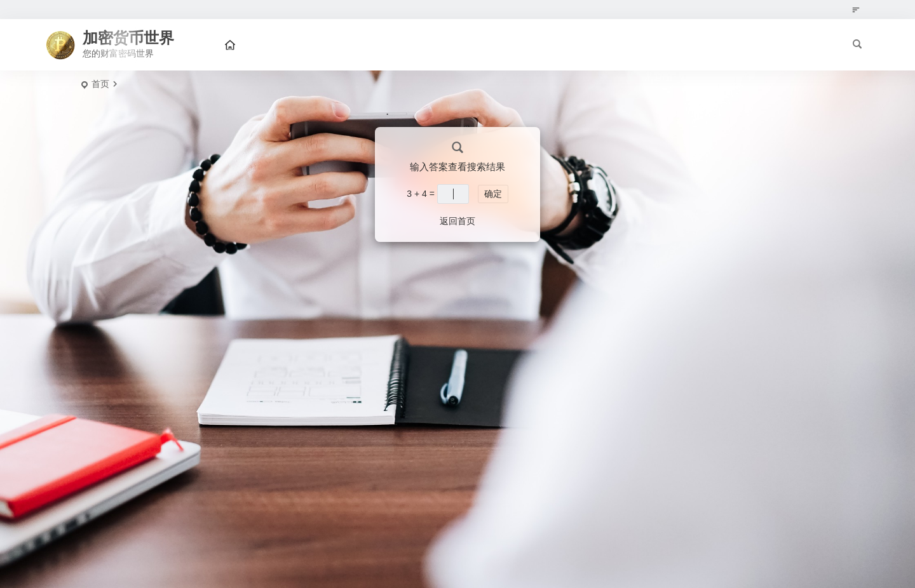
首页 (100, 84)
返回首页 (457, 221)
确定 (493, 194)
